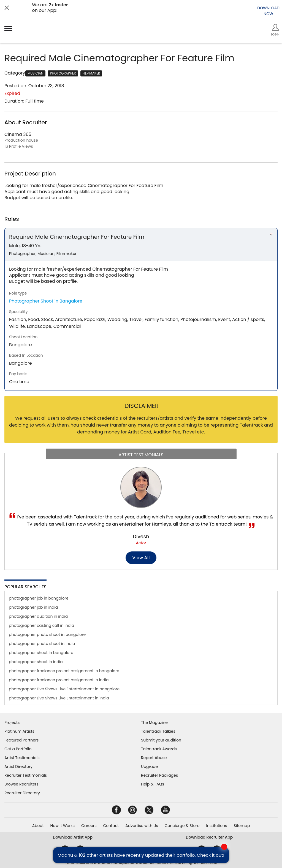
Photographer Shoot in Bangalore (46, 301)
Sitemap (242, 826)
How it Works (63, 826)
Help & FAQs (153, 784)
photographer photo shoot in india (42, 644)
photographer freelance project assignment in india (59, 680)
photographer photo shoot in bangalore (47, 634)
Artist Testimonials (22, 758)
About (38, 826)
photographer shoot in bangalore (41, 653)
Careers (89, 826)
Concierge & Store (182, 826)
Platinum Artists (19, 731)
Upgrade (149, 767)
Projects (12, 723)
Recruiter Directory (22, 793)
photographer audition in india (38, 616)
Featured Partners (21, 740)
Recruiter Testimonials (26, 775)
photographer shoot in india (36, 662)
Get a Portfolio (18, 749)
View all (141, 558)
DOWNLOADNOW (268, 11)
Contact (111, 826)
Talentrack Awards (159, 749)
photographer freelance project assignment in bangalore (64, 671)
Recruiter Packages (159, 775)
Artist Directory (18, 767)
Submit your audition (161, 740)
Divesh (141, 536)
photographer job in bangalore (39, 598)
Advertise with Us (142, 826)
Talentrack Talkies (158, 731)
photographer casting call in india (41, 625)
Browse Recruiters (21, 784)
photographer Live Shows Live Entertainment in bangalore (64, 689)
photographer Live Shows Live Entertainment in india (59, 698)
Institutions (216, 826)
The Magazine (154, 723)
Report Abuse (154, 758)
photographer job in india (33, 607)
